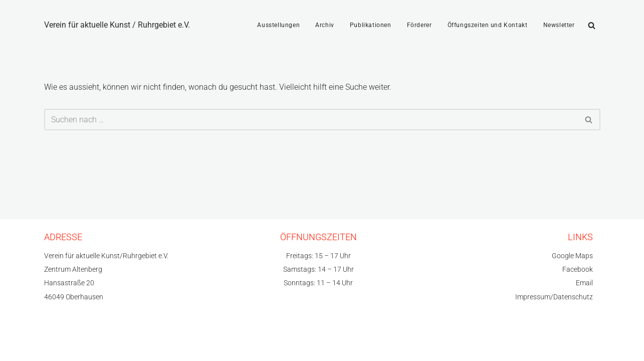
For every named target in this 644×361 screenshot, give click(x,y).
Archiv (325, 25)
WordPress (142, 341)
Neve (53, 341)
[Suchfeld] (592, 25)
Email (584, 283)
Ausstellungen (278, 25)
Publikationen (371, 25)
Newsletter (559, 25)
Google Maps (572, 256)
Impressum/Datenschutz (554, 297)
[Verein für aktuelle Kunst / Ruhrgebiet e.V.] (117, 25)
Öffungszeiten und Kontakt (488, 25)
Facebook (578, 269)
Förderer (419, 25)
